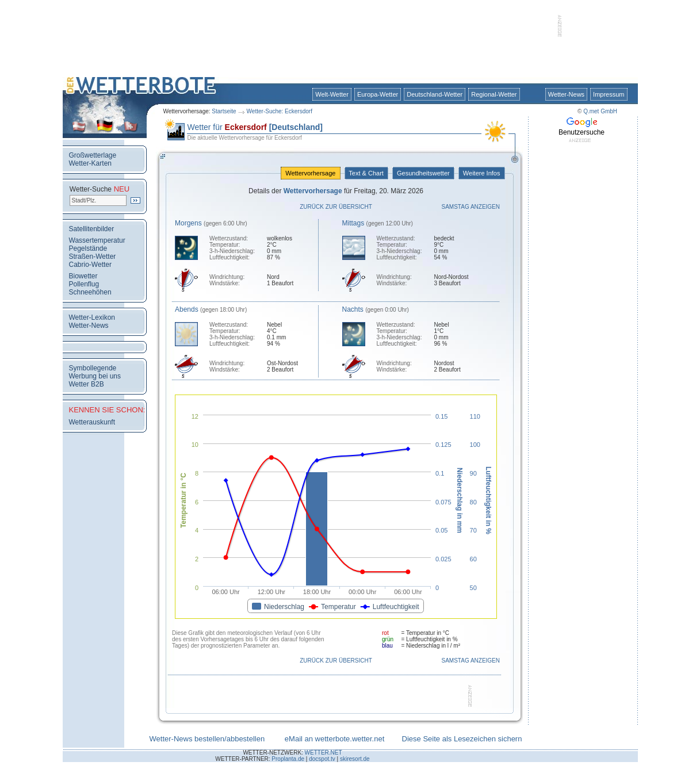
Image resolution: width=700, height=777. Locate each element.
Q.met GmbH (600, 111)
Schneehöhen (90, 292)
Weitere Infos (482, 173)
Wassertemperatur (97, 240)
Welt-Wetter (332, 94)
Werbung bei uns (95, 376)
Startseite (224, 111)
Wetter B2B (87, 384)
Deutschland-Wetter (435, 94)
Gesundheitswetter (423, 173)
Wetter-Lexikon (92, 317)
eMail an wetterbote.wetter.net (334, 739)
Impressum (609, 94)
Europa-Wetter (378, 94)
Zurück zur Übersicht (336, 207)
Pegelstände (88, 248)
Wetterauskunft (92, 422)
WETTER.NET (324, 753)
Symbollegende (93, 368)
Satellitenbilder (92, 229)
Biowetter (83, 276)
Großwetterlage (93, 155)
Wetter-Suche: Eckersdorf (280, 111)
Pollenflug (84, 284)
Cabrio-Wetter (90, 265)
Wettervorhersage (310, 173)
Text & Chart (366, 173)
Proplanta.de (288, 759)
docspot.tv (322, 759)
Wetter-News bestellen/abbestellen (207, 739)
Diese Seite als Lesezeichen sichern (462, 739)
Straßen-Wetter (93, 257)
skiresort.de (355, 759)
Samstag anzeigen (471, 207)
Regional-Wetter (494, 94)
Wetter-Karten (90, 163)
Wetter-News (566, 94)
